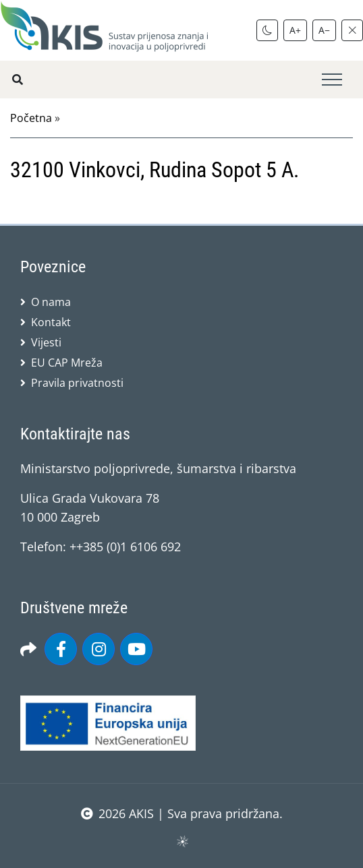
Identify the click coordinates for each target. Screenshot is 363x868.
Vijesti (46, 342)
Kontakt (51, 322)
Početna (31, 118)
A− (324, 30)
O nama (51, 302)
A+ (295, 30)
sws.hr (182, 841)
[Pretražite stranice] (18, 80)
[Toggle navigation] (332, 80)
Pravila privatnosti (77, 383)
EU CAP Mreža (67, 363)
